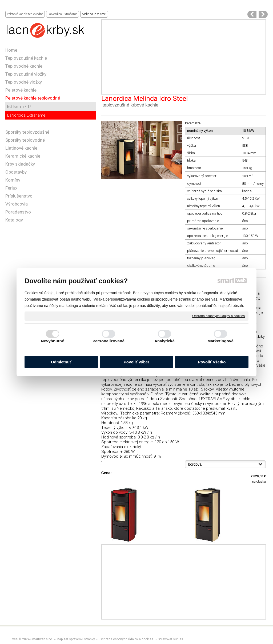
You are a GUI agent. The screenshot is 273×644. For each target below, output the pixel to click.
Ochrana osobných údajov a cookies (218, 316)
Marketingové (220, 341)
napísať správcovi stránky (76, 639)
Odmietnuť (61, 362)
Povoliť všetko (212, 362)
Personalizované (109, 341)
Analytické (164, 341)
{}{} (225, 464)
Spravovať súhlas (170, 639)
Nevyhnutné (53, 341)
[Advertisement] (184, 57)
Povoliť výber (136, 362)
